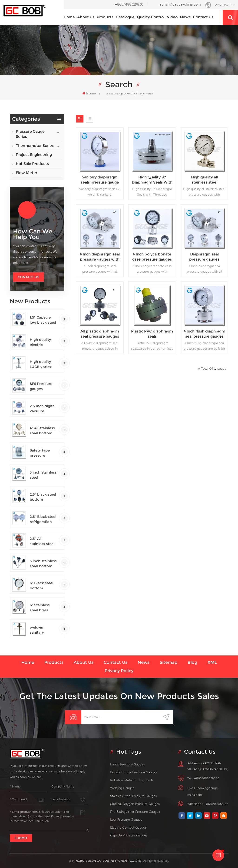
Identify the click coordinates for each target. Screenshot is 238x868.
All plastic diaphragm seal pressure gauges (100, 334)
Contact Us (28, 277)
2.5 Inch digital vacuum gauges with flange (43, 409)
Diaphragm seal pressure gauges (204, 257)
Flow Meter (26, 173)
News (185, 17)
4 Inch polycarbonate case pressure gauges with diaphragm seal (152, 257)
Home (69, 17)
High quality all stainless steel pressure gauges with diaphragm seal (204, 180)
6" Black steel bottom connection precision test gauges (42, 586)
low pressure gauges (126, 820)
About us (86, 17)
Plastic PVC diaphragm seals (152, 334)
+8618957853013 (216, 804)
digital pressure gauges (127, 764)
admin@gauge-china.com (180, 4)
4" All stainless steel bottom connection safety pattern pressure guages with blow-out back (43, 431)
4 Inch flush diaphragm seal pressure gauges (204, 334)
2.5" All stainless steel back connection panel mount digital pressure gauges (43, 541)
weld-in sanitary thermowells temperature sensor (41, 630)
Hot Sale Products (32, 164)
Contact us (203, 17)
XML (212, 662)
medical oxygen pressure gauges (135, 804)
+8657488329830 (129, 4)
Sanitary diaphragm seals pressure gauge (100, 180)
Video (172, 17)
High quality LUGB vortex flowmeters (41, 364)
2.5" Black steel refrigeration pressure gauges (43, 519)
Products (105, 17)
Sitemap (169, 662)
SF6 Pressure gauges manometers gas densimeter (43, 386)
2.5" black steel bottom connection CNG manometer (43, 497)
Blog (192, 662)
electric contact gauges (128, 827)
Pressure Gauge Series (30, 134)
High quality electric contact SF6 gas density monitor (40, 342)
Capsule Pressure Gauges (129, 835)
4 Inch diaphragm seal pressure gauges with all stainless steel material (100, 257)
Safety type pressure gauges (40, 453)
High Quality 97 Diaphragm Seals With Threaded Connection (152, 180)
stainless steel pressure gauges (133, 796)
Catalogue (125, 17)
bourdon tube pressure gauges (134, 772)
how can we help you (33, 234)
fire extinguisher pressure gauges (135, 812)
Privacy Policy (119, 671)
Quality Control (151, 17)
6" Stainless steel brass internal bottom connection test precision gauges (42, 608)
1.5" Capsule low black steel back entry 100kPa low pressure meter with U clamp (43, 320)
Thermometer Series (35, 146)
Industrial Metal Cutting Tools (132, 780)
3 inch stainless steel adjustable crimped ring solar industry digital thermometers (43, 475)
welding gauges (122, 788)
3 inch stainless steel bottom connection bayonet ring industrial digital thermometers (43, 564)
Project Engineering (34, 155)
